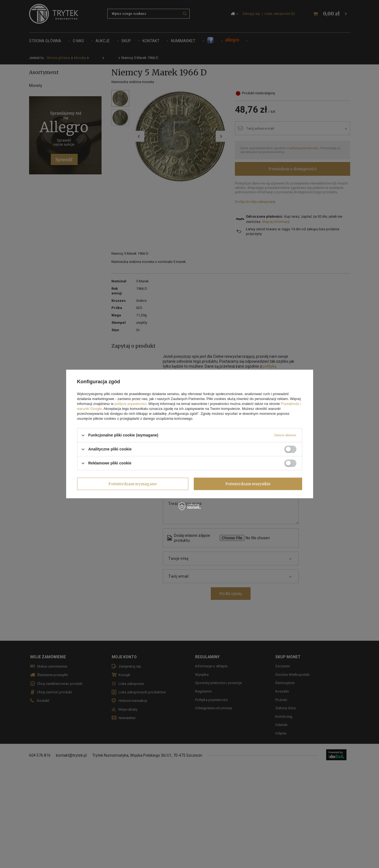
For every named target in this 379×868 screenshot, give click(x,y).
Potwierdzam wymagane (133, 484)
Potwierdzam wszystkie (248, 484)
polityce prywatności (130, 404)
